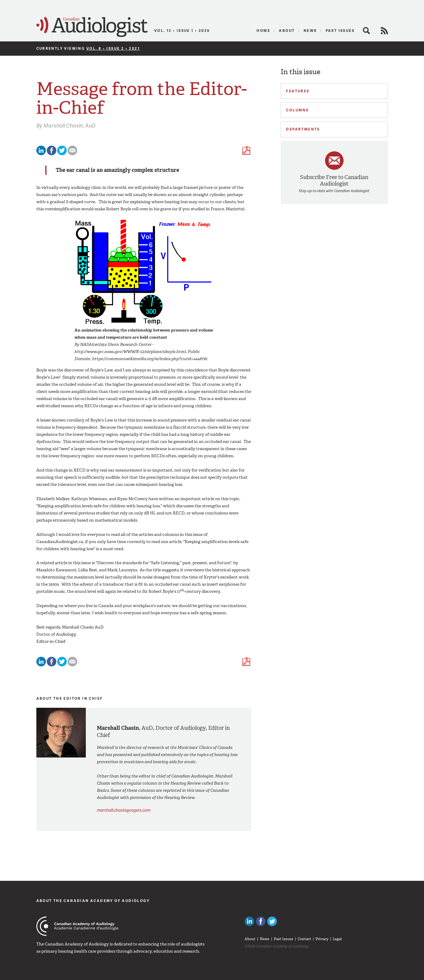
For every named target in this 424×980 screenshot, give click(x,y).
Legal (337, 939)
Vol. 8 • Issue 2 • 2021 (113, 48)
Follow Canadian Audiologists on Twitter (272, 921)
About (287, 31)
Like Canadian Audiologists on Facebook (261, 921)
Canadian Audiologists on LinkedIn (249, 921)
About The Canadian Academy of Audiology (93, 901)
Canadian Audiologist (92, 27)
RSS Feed (384, 31)
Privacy (322, 939)
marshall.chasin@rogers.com (124, 810)
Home (263, 31)
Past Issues (340, 31)
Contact (304, 939)
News (310, 31)
